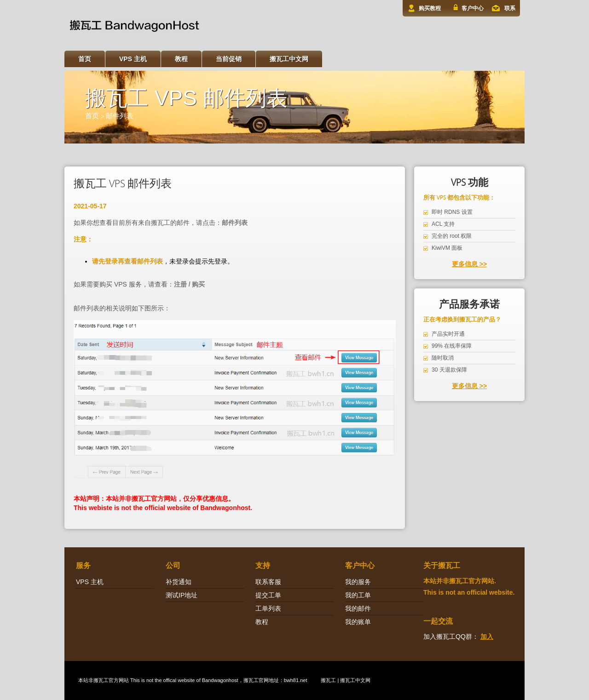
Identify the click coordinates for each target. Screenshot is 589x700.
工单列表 (268, 608)
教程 (181, 59)
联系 (510, 8)
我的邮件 (358, 608)
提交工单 (268, 595)
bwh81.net (296, 680)
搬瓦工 (101, 680)
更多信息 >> (469, 264)
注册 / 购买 (190, 284)
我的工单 (358, 595)
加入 (487, 637)
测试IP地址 (182, 595)
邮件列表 (120, 116)
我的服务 (358, 582)
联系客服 (268, 582)
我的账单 (358, 622)
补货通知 (179, 582)
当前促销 (229, 59)
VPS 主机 (133, 59)
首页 (85, 59)
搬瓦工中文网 (289, 59)
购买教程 (430, 8)
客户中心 (473, 8)
